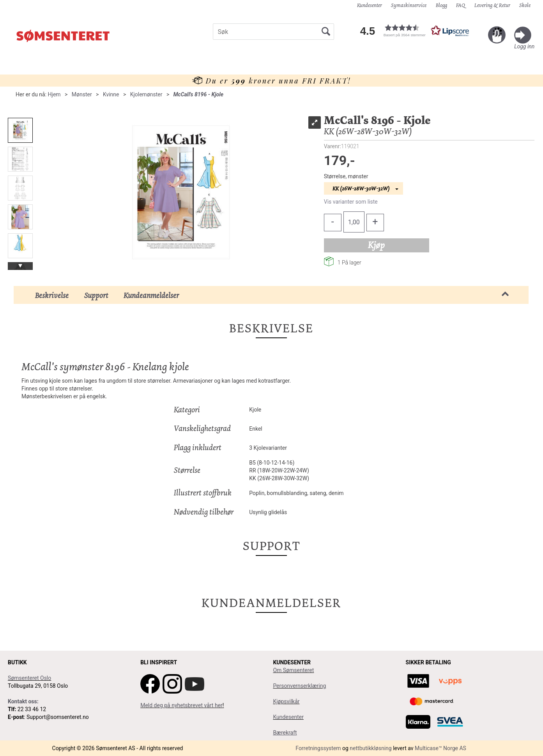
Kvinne (111, 94)
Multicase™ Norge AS (440, 748)
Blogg (441, 5)
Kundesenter (370, 5)
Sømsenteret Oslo (29, 678)
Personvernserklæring (299, 686)
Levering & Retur (492, 5)
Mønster (82, 94)
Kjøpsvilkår (286, 701)
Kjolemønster (146, 94)
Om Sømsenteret (293, 670)
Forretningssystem (318, 748)
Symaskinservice (409, 5)
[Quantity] (354, 222)
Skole (525, 5)
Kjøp (376, 245)
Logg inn (524, 46)
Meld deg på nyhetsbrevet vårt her (181, 705)
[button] (419, 31)
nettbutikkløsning (371, 748)
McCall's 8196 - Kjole (199, 94)
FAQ (461, 5)
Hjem (54, 94)
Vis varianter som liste (351, 202)
